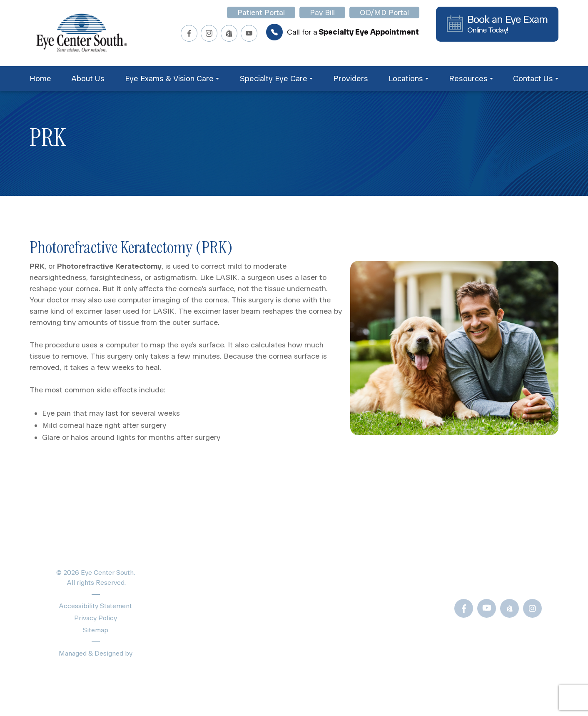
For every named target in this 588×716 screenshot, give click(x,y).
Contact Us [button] (536, 79)
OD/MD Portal (384, 12)
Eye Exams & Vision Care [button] (172, 79)
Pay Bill (322, 12)
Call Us (488, 580)
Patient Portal (261, 12)
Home (40, 79)
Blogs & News (359, 565)
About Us (88, 79)
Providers (351, 79)
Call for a (343, 32)
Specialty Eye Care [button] (276, 79)
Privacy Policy (96, 618)
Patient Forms (359, 551)
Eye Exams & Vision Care (229, 565)
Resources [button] (471, 79)
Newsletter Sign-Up (370, 663)
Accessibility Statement (96, 606)
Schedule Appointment (225, 638)
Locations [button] (409, 79)
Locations (201, 624)
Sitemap (96, 630)
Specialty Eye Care (218, 580)
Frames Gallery (360, 607)
